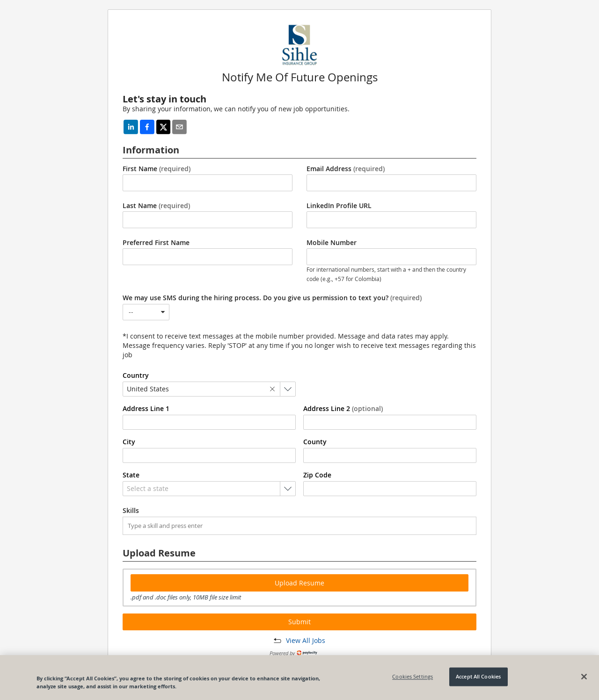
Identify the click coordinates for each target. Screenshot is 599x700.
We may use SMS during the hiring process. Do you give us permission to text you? (272, 298)
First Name (157, 169)
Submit (299, 622)
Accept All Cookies (478, 677)
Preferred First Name (156, 243)
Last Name (156, 206)
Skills (131, 511)
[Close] (584, 677)
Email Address (346, 169)
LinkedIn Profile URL (339, 206)
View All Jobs (306, 640)
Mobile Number (332, 243)
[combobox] (146, 312)
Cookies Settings (413, 677)
